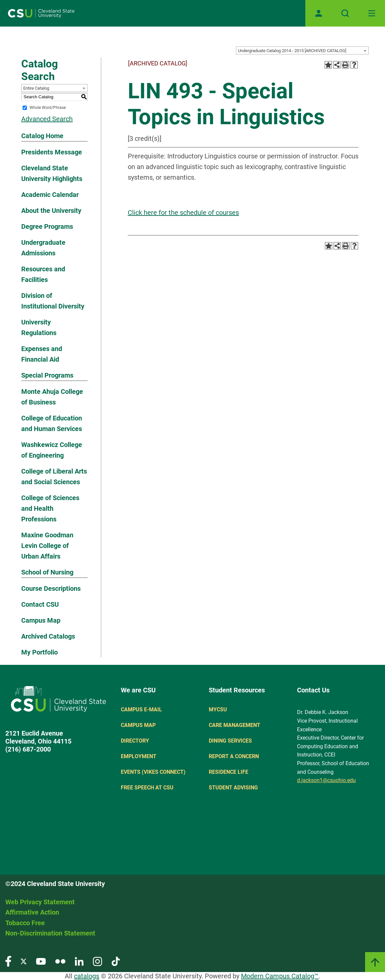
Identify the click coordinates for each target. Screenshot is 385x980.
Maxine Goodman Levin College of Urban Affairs (47, 546)
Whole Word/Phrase (48, 108)
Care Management (234, 725)
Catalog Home (42, 136)
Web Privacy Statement (40, 902)
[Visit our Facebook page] (8, 961)
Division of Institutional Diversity (53, 301)
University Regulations (39, 327)
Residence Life (229, 772)
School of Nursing (47, 572)
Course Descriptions (51, 588)
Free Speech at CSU (147, 788)
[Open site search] (345, 13)
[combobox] (302, 50)
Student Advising (233, 788)
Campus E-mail (141, 710)
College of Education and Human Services (52, 423)
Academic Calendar (50, 195)
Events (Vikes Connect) (153, 772)
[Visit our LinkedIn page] (79, 961)
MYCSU (218, 710)
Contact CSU (40, 604)
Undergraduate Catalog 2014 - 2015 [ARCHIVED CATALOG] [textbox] (292, 51)
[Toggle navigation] (372, 13)
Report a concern (234, 756)
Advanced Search (47, 119)
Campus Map (41, 620)
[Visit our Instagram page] (98, 961)
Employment (139, 756)
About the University (51, 211)
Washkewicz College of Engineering (52, 450)
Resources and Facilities (43, 274)
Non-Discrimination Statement (50, 933)
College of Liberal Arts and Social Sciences (54, 477)
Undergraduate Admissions (43, 248)
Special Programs (47, 375)
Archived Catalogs (48, 636)
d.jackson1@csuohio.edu (326, 780)
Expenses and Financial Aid (42, 354)
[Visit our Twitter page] (24, 961)
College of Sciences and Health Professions (50, 508)
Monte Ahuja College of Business (52, 397)
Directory (135, 741)
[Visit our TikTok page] (116, 961)
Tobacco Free (25, 923)
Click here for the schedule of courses (183, 213)
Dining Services (230, 741)
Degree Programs (47, 226)
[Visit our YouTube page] (41, 961)
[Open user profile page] (319, 13)
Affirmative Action (32, 912)
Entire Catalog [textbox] (36, 88)
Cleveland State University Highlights (52, 173)
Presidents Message (52, 152)
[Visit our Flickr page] (60, 961)
